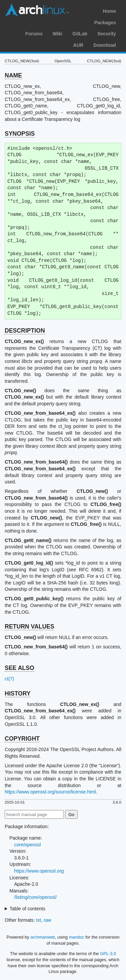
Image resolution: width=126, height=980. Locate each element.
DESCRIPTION (25, 331)
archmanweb (43, 937)
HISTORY (18, 694)
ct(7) (9, 679)
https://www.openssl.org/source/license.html (50, 792)
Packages (105, 23)
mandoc (77, 937)
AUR (78, 45)
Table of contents (28, 909)
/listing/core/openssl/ (35, 897)
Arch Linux (37, 10)
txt (38, 920)
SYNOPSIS (20, 134)
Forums (34, 34)
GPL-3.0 (108, 954)
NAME (13, 75)
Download (105, 45)
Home (109, 11)
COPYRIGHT (22, 739)
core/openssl (27, 845)
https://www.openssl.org (39, 871)
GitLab (80, 34)
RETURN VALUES (29, 627)
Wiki (58, 34)
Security (107, 34)
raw (48, 920)
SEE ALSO (19, 668)
